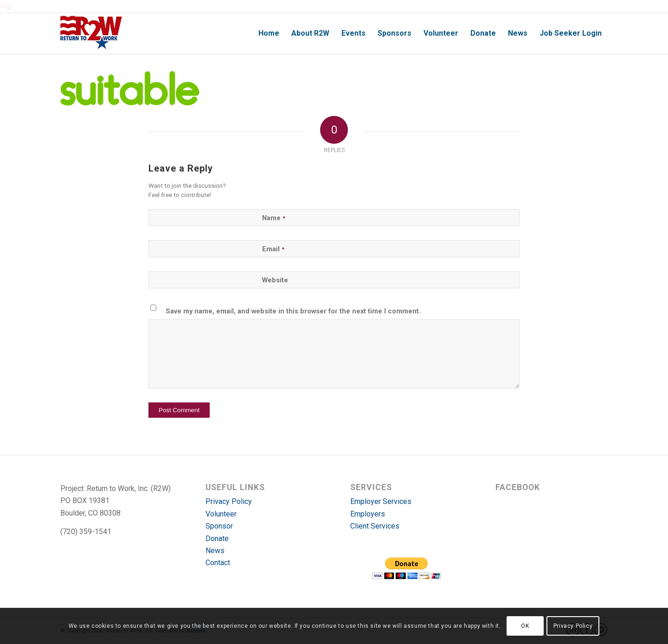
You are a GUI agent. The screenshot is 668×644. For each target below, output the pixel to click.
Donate (217, 539)
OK (525, 626)
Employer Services (381, 501)
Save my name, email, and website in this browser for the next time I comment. (293, 311)
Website (275, 280)
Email (273, 249)
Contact (218, 563)
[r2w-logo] (91, 33)
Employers (368, 514)
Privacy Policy (229, 501)
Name (274, 218)
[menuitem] (269, 33)
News (215, 551)
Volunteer (221, 514)
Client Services (375, 526)
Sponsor (219, 526)
